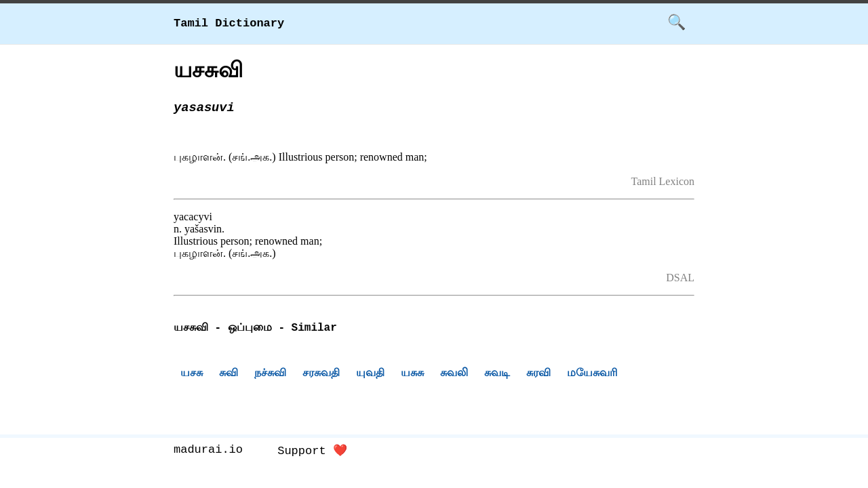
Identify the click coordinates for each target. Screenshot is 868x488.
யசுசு (412, 374)
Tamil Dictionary (229, 23)
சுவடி (497, 374)
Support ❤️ (312, 451)
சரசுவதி (321, 374)
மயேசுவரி (592, 374)
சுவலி (454, 374)
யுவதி (370, 374)
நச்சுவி (270, 374)
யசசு (192, 374)
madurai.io (208, 451)
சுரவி (538, 374)
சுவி (229, 374)
